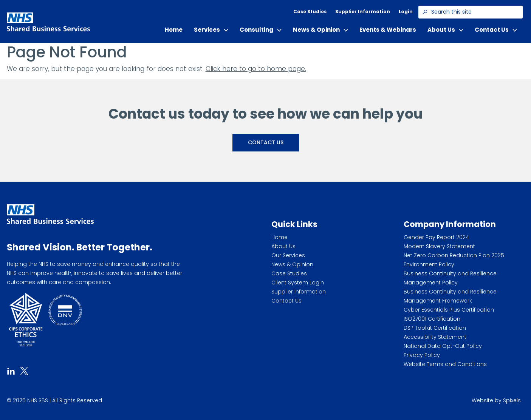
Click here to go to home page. (256, 69)
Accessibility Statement (435, 337)
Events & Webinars (388, 30)
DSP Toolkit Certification (435, 328)
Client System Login (298, 283)
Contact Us (496, 30)
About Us (445, 30)
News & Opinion (320, 30)
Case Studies (310, 12)
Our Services (288, 255)
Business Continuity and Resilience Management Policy (450, 278)
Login (406, 12)
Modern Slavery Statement (439, 246)
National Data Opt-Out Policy (443, 346)
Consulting (261, 30)
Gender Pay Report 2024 (436, 237)
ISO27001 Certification (432, 319)
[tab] (11, 370)
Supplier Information (363, 12)
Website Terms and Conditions (445, 364)
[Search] (425, 12)
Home (174, 30)
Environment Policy (429, 264)
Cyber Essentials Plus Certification (449, 310)
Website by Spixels (496, 400)
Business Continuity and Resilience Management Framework (450, 296)
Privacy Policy (422, 355)
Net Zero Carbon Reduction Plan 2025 (454, 255)
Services (211, 30)
